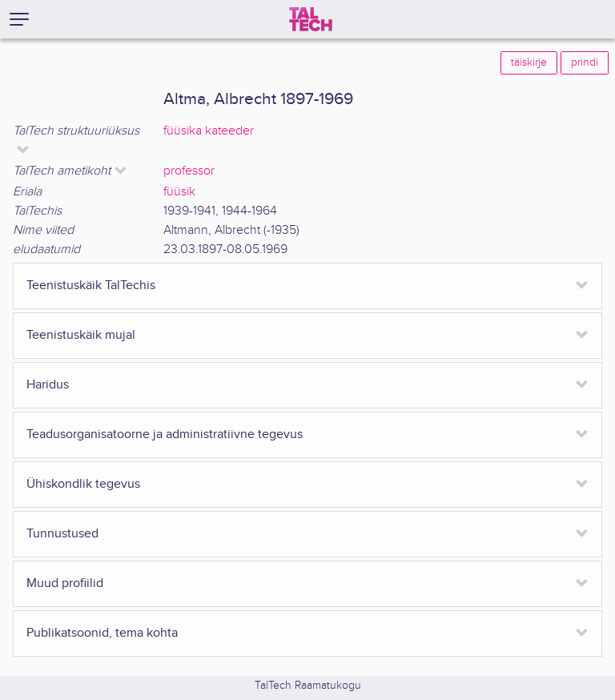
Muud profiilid (65, 583)
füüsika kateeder (209, 131)
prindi (585, 62)
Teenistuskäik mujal (81, 335)
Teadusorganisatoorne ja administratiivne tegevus (165, 434)
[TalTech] (311, 19)
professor (189, 171)
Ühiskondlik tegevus (83, 484)
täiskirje (529, 62)
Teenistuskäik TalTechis (91, 286)
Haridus (48, 385)
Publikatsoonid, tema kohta (102, 633)
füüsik (179, 192)
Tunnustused (62, 534)
